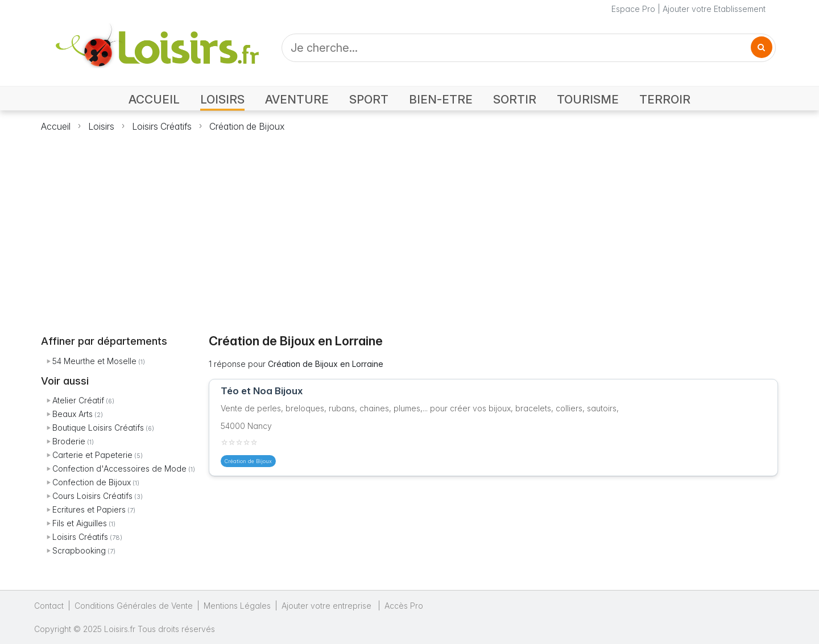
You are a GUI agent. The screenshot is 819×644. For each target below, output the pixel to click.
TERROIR (665, 99)
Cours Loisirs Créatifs (92, 496)
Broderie (69, 441)
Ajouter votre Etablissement (714, 9)
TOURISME (588, 99)
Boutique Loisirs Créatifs (98, 428)
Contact (49, 606)
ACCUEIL (154, 99)
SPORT (369, 99)
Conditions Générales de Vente (134, 606)
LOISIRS (222, 99)
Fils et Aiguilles (80, 523)
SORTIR (515, 99)
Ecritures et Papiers (89, 509)
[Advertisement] (409, 226)
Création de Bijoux (247, 126)
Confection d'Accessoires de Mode (119, 468)
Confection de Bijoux (92, 482)
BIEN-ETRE (441, 99)
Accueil (56, 126)
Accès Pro (404, 606)
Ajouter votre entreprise (328, 606)
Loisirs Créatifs (162, 126)
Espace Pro (633, 9)
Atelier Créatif (78, 400)
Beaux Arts (73, 414)
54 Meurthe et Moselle (94, 361)
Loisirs (101, 126)
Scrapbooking (79, 550)
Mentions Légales (237, 606)
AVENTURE (297, 99)
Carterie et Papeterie (92, 455)
